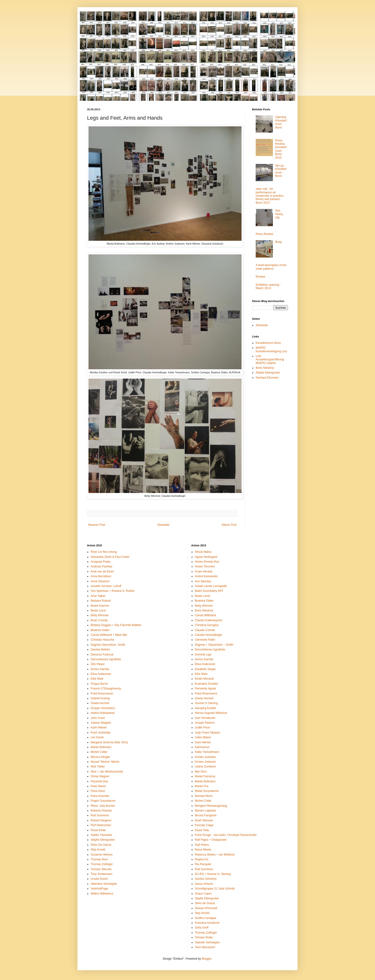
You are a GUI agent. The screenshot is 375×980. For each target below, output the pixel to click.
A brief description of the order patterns (271, 267)
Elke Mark (97, 679)
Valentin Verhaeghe (207, 942)
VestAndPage (99, 889)
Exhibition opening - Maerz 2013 (268, 286)
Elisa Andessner (101, 674)
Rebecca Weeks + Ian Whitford (215, 855)
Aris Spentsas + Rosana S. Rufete (112, 591)
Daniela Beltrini (100, 650)
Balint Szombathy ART (209, 591)
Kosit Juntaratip (101, 733)
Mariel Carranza (205, 776)
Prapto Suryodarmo (103, 801)
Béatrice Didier (100, 630)
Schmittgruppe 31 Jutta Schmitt (215, 889)
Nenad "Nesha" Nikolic (105, 762)
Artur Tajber (98, 596)
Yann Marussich (205, 947)
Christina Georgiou (207, 625)
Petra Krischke (100, 796)
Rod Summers (100, 815)
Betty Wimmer (100, 615)
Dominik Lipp (203, 655)
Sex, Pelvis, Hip (279, 214)
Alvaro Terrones (205, 566)
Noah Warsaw (204, 820)
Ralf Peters (202, 845)
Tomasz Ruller (204, 937)
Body (278, 242)
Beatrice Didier (204, 601)
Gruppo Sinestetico (103, 708)
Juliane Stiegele (101, 723)
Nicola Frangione (206, 815)
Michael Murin (204, 796)
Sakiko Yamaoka (101, 835)
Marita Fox (202, 786)
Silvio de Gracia (205, 903)
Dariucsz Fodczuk (102, 655)
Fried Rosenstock (102, 694)
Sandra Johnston (206, 879)
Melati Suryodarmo (207, 791)
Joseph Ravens (205, 723)
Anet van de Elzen (102, 571)
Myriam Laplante (206, 811)
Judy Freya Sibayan (208, 733)
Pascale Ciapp (204, 825)
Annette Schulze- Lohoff (106, 586)
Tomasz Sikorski (101, 869)
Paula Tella (202, 830)
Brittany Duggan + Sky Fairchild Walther (116, 625)
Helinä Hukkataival (102, 713)
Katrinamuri (202, 747)
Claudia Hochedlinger (209, 635)
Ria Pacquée (203, 864)
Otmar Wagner (100, 776)
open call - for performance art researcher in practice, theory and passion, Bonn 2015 (270, 196)
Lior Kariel (97, 737)
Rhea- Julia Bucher (103, 806)
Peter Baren (98, 786)
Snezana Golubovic (207, 923)
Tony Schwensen (102, 874)
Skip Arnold (98, 850)
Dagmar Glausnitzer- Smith (108, 645)
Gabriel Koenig (100, 698)
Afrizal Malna (203, 552)
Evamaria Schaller (207, 684)
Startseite (163, 525)
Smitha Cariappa (206, 918)
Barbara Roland (101, 601)
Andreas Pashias (102, 566)
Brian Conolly (99, 620)
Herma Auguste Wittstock (211, 713)
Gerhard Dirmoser (267, 378)
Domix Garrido (100, 669)
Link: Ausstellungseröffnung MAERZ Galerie (270, 360)
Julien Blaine (203, 737)
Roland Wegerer (101, 820)
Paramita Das (99, 781)
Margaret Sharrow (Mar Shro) (109, 742)
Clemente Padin (205, 640)
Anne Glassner (100, 581)
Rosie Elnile (98, 830)
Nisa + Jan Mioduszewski (107, 772)
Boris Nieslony (265, 368)
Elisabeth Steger (205, 669)
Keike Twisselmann (207, 752)
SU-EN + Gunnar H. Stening (213, 874)
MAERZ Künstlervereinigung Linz (271, 349)
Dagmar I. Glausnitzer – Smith (214, 645)
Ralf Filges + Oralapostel (211, 840)
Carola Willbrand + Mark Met (109, 635)
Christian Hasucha (102, 640)
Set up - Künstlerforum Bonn (281, 171)
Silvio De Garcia (101, 845)
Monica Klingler (100, 757)
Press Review (264, 234)
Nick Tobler (98, 767)
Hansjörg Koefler (206, 708)
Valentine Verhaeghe (104, 884)
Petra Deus (98, 791)
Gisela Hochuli (100, 703)
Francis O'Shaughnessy (106, 689)
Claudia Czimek (205, 630)
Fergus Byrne (99, 684)
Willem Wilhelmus (102, 894)
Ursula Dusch (99, 879)
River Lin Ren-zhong (104, 552)
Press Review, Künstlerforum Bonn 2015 (281, 149)
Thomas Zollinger (102, 864)
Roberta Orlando (101, 811)
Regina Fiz (202, 859)
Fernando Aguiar (206, 689)
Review (260, 277)
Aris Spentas (203, 581)
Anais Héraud (204, 571)
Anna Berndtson (101, 576)
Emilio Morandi (204, 679)
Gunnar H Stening (206, 703)
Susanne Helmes (102, 855)
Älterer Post (229, 525)
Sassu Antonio (204, 884)
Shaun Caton (203, 894)
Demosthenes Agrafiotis (106, 659)
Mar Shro (201, 772)
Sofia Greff (202, 928)
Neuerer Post (97, 525)
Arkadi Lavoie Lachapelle (211, 586)
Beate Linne (98, 610)
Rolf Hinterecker (101, 825)
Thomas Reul (99, 859)
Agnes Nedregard (206, 557)
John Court (98, 718)
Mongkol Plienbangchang (211, 806)
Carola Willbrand (206, 615)
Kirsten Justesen (206, 757)
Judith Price (202, 728)
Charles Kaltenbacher (209, 620)
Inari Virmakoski (205, 718)
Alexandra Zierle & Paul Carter (110, 557)
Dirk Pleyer (98, 664)
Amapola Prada (101, 562)
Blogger (207, 959)
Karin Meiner (99, 728)
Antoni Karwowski (206, 576)
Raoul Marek (203, 850)
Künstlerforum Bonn (268, 343)
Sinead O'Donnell (206, 908)
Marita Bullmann (101, 747)
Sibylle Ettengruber (268, 373)
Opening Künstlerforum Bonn (281, 122)
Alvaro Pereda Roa (207, 562)
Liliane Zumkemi (205, 767)
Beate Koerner (100, 606)
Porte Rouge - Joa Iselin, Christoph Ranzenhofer (226, 835)
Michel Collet (99, 752)
